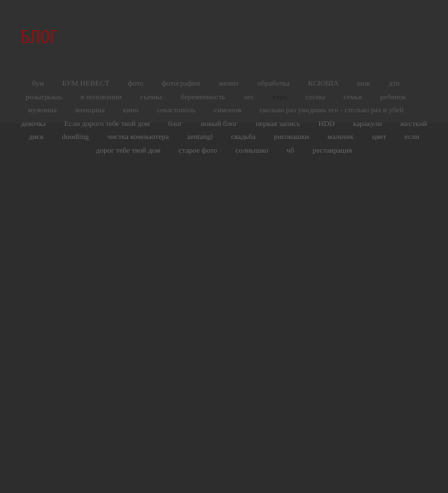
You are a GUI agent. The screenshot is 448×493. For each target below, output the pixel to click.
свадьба (244, 136)
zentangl (201, 136)
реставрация (332, 150)
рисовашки (293, 136)
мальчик (341, 136)
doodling (77, 136)
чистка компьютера (139, 136)
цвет (380, 136)
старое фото (199, 150)
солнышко (253, 150)
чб (291, 150)
